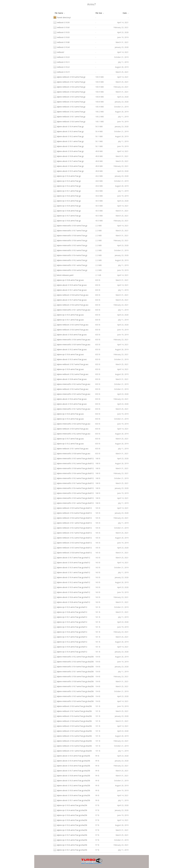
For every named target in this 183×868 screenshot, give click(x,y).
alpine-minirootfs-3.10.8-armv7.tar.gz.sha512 (73, 468)
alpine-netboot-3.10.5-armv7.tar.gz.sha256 (73, 731)
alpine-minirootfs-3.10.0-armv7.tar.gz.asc (72, 424)
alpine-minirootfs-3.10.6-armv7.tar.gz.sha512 (73, 473)
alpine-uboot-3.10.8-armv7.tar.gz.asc (70, 379)
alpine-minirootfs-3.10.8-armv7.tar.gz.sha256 (73, 681)
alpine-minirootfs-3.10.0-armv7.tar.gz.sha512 (73, 493)
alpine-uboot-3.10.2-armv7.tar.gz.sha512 (72, 582)
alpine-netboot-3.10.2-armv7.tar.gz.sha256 (73, 736)
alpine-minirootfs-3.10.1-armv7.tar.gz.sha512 (73, 503)
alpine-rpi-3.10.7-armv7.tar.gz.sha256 (70, 835)
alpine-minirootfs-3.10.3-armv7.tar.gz (70, 250)
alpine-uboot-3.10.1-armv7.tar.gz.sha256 (72, 800)
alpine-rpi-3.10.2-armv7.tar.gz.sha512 (70, 642)
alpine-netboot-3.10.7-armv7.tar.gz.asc (71, 364)
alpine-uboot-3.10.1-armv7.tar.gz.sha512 (72, 572)
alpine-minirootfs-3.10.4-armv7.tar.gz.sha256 (73, 666)
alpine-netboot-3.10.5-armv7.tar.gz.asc (71, 324)
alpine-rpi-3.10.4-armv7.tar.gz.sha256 (70, 810)
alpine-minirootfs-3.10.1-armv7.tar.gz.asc (72, 310)
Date (125, 13)
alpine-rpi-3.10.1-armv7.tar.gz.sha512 (70, 617)
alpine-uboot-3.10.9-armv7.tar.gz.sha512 (72, 562)
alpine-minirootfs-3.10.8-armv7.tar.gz (70, 235)
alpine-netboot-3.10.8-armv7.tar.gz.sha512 (73, 552)
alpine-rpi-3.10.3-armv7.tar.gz (67, 181)
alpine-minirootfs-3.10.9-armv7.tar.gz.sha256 (73, 701)
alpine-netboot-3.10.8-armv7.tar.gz (69, 92)
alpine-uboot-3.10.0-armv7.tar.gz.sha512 (72, 592)
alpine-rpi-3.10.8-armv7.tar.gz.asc (69, 280)
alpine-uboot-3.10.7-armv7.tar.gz (69, 161)
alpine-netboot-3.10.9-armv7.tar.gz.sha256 (73, 726)
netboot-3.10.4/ (62, 47)
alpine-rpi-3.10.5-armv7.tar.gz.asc (69, 315)
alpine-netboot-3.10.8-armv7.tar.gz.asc (71, 295)
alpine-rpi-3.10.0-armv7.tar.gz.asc (69, 414)
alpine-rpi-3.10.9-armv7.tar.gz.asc (69, 369)
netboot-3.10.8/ (62, 42)
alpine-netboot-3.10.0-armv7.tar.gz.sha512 (73, 542)
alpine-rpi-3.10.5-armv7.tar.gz (67, 201)
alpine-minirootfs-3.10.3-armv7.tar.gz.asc (72, 384)
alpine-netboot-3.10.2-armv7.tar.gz (69, 111)
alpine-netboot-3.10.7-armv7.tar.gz (69, 82)
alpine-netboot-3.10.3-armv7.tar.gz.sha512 (73, 528)
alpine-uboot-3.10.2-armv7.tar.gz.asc (70, 349)
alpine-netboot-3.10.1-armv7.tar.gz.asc (71, 448)
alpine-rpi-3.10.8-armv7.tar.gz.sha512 (70, 612)
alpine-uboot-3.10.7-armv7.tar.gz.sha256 (72, 770)
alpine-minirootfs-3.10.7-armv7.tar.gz (70, 230)
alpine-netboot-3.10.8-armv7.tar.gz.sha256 (73, 721)
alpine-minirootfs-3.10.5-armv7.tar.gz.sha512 (73, 458)
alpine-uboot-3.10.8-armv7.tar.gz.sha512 (72, 602)
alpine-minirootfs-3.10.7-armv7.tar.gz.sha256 (73, 686)
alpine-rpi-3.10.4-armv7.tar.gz (67, 176)
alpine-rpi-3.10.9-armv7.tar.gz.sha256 (70, 820)
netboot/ (59, 52)
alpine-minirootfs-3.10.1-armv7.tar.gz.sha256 (73, 671)
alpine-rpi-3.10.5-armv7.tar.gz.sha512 (70, 622)
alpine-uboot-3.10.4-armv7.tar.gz (69, 126)
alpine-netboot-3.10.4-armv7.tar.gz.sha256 (73, 716)
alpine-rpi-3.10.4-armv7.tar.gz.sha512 (70, 651)
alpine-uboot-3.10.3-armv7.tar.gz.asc (70, 359)
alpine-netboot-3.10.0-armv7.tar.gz (69, 121)
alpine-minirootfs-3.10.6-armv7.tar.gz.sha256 (73, 676)
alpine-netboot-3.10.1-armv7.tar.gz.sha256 (73, 751)
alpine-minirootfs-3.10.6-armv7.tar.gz (70, 240)
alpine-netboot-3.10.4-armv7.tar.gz (69, 101)
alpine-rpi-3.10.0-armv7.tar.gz (67, 196)
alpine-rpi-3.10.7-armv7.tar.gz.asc (69, 438)
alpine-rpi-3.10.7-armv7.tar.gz (67, 215)
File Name (59, 13)
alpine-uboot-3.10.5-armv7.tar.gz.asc (70, 404)
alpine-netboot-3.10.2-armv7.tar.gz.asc (71, 374)
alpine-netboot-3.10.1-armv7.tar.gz (69, 116)
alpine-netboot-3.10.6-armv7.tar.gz (69, 87)
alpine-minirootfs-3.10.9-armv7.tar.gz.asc (72, 344)
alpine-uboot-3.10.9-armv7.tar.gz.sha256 (72, 795)
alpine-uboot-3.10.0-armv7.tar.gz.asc (70, 334)
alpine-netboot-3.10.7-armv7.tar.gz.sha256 (73, 711)
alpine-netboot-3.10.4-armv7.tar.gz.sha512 (73, 513)
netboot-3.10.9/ (62, 22)
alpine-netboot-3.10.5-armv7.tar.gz (69, 96)
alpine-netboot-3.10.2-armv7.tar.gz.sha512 (73, 537)
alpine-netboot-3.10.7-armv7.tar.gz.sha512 (73, 533)
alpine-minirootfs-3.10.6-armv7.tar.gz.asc (72, 339)
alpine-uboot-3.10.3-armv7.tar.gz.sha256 (72, 780)
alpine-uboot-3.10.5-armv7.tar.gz (69, 171)
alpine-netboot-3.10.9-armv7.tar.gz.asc (71, 428)
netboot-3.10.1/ (62, 62)
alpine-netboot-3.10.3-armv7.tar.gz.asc (71, 389)
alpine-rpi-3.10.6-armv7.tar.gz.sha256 (70, 845)
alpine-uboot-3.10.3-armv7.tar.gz (69, 131)
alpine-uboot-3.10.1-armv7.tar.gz (69, 141)
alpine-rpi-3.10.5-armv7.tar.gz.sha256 (70, 805)
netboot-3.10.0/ (62, 37)
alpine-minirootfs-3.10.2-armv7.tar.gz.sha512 (73, 463)
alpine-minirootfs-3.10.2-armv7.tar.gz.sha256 (73, 656)
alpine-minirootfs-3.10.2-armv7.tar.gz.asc (72, 433)
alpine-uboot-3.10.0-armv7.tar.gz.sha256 (72, 790)
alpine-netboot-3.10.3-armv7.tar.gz (69, 106)
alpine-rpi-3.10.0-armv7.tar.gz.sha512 (70, 627)
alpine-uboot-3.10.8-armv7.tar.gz (69, 156)
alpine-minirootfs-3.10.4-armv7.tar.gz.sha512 (73, 488)
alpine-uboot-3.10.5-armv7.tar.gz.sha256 (72, 755)
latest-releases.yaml (63, 275)
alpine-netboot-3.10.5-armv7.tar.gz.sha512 (73, 547)
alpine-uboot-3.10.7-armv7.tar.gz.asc (70, 300)
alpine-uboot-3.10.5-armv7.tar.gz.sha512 (72, 587)
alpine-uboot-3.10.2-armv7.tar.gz (69, 136)
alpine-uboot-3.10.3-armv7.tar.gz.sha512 (72, 567)
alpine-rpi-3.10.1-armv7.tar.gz (67, 191)
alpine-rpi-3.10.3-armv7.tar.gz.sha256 (70, 840)
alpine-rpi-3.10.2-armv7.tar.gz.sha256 (70, 825)
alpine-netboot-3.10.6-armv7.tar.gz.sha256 (73, 741)
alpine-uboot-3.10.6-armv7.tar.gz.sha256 (72, 765)
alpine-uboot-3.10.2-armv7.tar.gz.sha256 (72, 785)
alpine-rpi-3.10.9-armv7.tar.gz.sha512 (70, 646)
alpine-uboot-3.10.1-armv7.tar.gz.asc (70, 290)
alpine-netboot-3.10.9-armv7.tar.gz (69, 77)
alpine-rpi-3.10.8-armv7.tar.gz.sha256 (70, 830)
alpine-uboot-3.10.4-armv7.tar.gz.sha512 (72, 577)
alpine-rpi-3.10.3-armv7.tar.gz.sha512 (70, 607)
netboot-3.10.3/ (62, 57)
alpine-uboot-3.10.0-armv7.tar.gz (69, 146)
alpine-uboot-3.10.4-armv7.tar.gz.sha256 (72, 760)
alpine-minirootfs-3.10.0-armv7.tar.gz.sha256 (73, 661)
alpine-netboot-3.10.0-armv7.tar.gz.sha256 (73, 706)
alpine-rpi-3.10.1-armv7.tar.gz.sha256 (70, 850)
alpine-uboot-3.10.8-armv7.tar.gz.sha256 (72, 775)
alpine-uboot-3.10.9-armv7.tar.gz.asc (70, 285)
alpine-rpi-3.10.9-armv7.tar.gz (67, 206)
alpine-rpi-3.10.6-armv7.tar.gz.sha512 (70, 632)
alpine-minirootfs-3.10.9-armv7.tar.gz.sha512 (73, 498)
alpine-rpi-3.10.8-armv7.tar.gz (67, 210)
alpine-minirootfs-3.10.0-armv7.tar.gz (70, 270)
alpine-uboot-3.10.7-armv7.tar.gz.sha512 (72, 557)
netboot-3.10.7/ (62, 72)
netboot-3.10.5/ (62, 32)
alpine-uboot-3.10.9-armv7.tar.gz (69, 151)
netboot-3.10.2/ (62, 67)
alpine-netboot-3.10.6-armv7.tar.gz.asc (71, 305)
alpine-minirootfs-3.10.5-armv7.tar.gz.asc (72, 394)
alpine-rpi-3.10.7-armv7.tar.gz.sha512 (70, 637)
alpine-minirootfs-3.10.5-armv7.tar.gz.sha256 (73, 696)
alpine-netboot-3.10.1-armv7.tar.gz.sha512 (73, 523)
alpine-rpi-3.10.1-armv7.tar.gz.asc (69, 319)
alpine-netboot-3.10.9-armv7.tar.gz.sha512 (73, 508)
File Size (99, 13)
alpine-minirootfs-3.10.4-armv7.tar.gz (70, 255)
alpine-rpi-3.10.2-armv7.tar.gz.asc (69, 443)
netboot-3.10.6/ (62, 27)
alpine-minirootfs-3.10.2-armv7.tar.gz (70, 260)
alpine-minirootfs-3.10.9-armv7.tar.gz (70, 225)
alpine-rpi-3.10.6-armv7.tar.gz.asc (69, 354)
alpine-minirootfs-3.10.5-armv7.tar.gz (70, 245)
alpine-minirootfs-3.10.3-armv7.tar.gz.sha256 (73, 691)
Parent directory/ (62, 17)
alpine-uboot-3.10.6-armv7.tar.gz (69, 166)
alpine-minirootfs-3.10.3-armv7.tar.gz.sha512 (73, 478)
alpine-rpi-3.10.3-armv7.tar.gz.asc (69, 419)
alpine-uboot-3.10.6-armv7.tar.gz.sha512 (72, 597)
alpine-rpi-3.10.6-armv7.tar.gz (67, 220)
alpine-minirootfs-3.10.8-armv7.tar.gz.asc (72, 453)
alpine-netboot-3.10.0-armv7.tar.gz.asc (71, 329)
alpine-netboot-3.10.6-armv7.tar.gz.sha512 (73, 518)
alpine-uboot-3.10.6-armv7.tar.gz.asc (70, 399)
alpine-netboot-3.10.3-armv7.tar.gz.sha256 (73, 746)
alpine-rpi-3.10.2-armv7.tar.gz (67, 186)
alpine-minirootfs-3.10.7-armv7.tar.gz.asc (72, 409)
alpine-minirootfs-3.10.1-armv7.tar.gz (70, 265)
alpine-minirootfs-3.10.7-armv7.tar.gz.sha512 (73, 483)
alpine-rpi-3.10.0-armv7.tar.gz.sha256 (70, 815)
